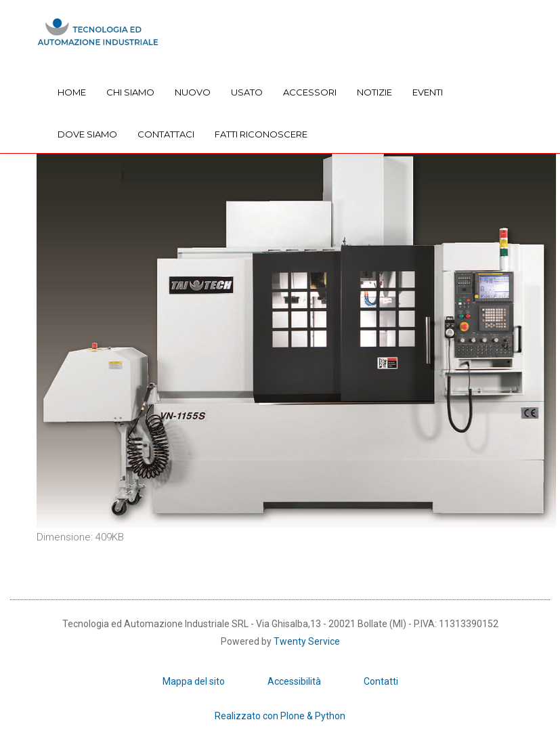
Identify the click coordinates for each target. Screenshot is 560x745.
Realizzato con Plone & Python (280, 716)
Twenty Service (307, 641)
